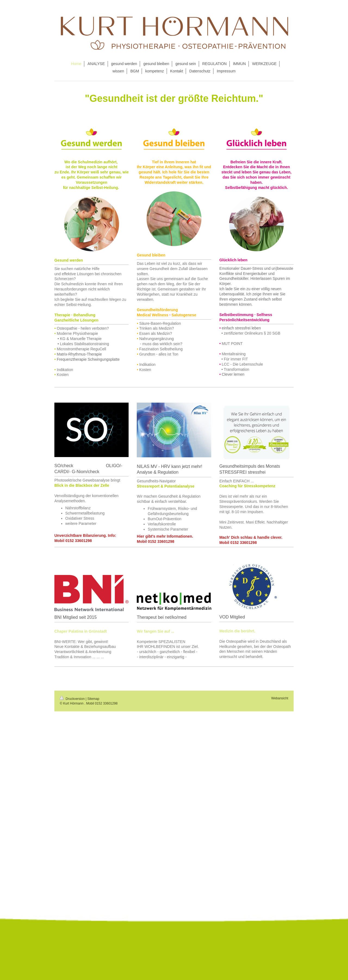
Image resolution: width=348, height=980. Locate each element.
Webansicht (280, 698)
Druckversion (73, 699)
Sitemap (93, 699)
